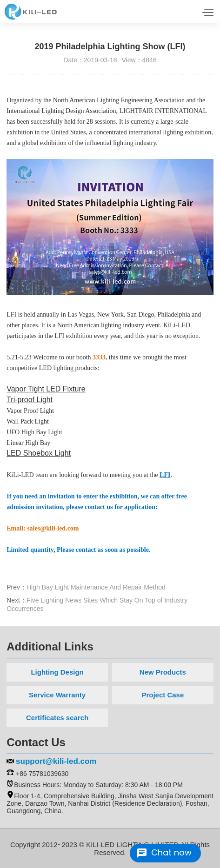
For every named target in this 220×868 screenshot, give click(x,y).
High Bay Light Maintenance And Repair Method (96, 587)
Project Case (163, 695)
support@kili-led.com (56, 761)
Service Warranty (57, 695)
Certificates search (57, 718)
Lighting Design (57, 672)
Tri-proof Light (30, 400)
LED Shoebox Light (39, 453)
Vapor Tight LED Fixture (46, 389)
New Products (163, 672)
